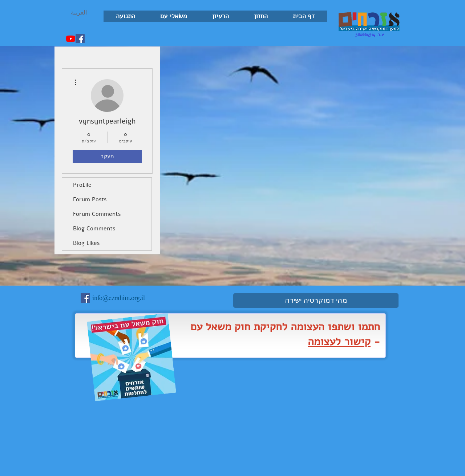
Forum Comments (97, 214)
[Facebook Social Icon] (80, 39)
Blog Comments (94, 229)
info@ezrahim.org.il (119, 298)
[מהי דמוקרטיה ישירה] (316, 300)
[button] (261, 16)
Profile (82, 185)
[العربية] (79, 13)
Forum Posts (90, 199)
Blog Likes (86, 243)
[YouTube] (71, 39)
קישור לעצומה (339, 342)
